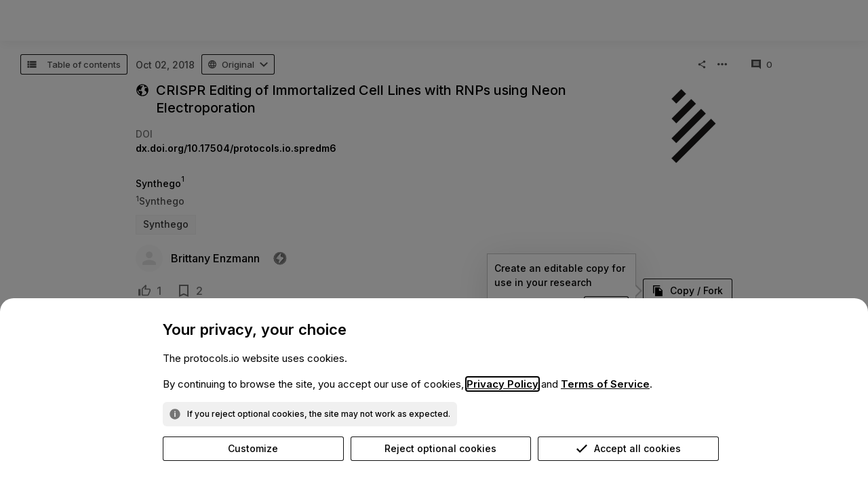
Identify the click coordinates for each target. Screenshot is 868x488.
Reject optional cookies (440, 448)
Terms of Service (605, 384)
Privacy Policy (502, 384)
